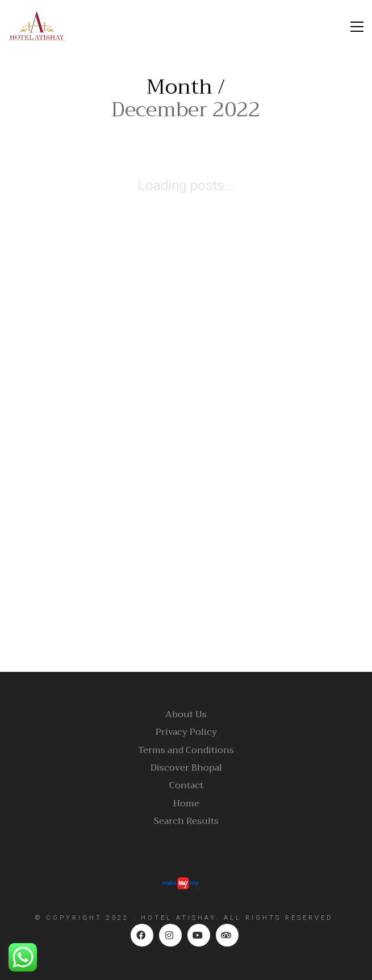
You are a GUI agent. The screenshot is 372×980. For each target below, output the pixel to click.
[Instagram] (170, 935)
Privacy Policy (186, 732)
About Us (186, 715)
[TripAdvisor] (227, 935)
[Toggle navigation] (357, 27)
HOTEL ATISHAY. (180, 918)
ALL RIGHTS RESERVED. (281, 918)
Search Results (186, 821)
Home (186, 804)
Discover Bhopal (186, 768)
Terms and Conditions (186, 750)
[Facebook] (142, 935)
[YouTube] (199, 935)
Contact (186, 786)
